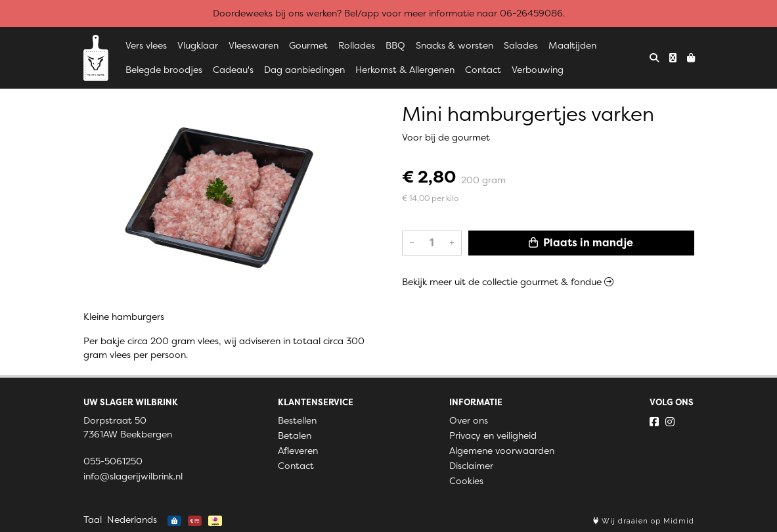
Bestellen (297, 420)
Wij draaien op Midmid (644, 521)
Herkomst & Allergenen (405, 70)
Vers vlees (146, 45)
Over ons (469, 420)
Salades (521, 45)
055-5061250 (113, 461)
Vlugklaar (198, 45)
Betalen (295, 435)
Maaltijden (572, 45)
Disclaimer (471, 466)
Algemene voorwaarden (502, 451)
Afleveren (298, 451)
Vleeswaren (254, 45)
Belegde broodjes (164, 70)
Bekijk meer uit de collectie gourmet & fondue (508, 282)
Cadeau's (233, 70)
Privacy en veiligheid (493, 435)
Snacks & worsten (455, 45)
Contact (483, 70)
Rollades (357, 45)
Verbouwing (538, 70)
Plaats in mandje (581, 243)
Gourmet (308, 45)
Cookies (466, 481)
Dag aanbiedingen (304, 70)
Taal (93, 520)
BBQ (395, 45)
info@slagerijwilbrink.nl (133, 476)
